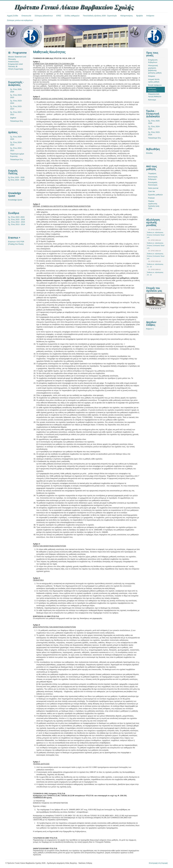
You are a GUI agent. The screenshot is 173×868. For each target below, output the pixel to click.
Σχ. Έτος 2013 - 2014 (17, 224)
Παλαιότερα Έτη (16, 121)
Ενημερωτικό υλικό (15, 64)
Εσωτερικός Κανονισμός (153, 184)
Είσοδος (149, 153)
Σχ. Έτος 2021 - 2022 (16, 113)
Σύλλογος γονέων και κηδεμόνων (20, 20)
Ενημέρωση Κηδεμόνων (153, 61)
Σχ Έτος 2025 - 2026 (16, 177)
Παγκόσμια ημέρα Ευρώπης (17, 155)
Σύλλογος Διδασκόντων (44, 16)
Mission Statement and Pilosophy (17, 58)
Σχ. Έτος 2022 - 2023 (16, 149)
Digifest (13, 118)
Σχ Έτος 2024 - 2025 (16, 180)
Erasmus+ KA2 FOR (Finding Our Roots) (16, 243)
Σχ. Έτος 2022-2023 (16, 108)
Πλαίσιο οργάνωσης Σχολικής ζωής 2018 (154, 205)
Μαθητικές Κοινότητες (152, 90)
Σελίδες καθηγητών (72, 16)
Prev (150, 302)
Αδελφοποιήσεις (127, 16)
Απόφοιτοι (150, 16)
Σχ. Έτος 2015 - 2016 (17, 219)
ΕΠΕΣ (59, 16)
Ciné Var (152, 191)
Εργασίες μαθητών (156, 195)
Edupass (152, 76)
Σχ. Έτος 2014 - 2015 (17, 222)
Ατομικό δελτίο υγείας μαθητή (154, 81)
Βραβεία (139, 16)
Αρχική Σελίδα (13, 16)
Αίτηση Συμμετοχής (16, 69)
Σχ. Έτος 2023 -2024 (16, 217)
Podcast (151, 198)
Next (161, 302)
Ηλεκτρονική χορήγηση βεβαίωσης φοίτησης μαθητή (155, 69)
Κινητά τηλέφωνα (155, 85)
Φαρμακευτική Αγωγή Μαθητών (155, 95)
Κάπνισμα (152, 100)
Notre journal (153, 188)
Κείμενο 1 (150, 329)
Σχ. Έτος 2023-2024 (16, 102)
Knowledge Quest (15, 200)
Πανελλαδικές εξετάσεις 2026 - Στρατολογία (100, 16)
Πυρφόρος (152, 173)
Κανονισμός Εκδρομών (153, 178)
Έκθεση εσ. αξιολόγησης (155, 232)
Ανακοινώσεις (13, 62)
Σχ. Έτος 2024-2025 (16, 96)
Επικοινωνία (26, 16)
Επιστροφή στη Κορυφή (158, 863)
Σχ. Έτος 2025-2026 (16, 90)
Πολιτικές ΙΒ (13, 66)
